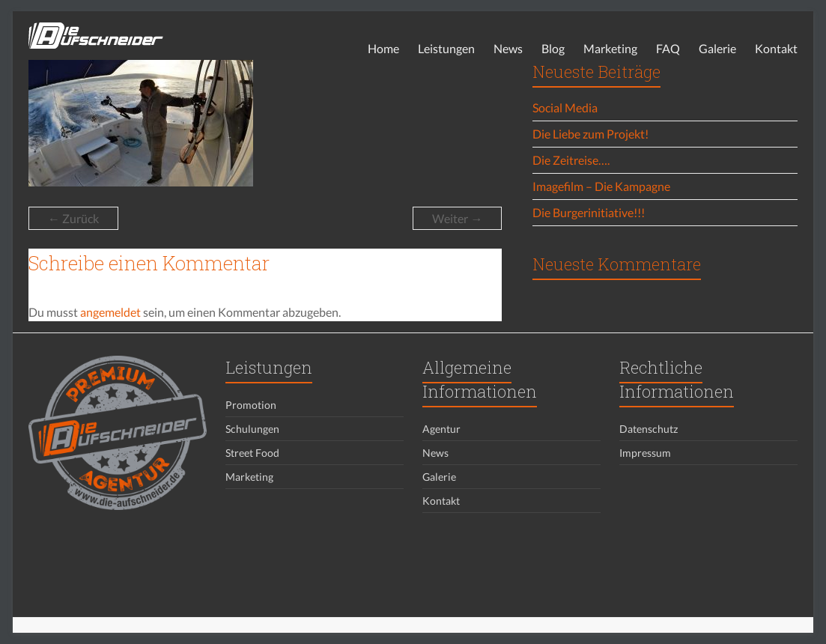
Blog (553, 48)
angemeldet (110, 312)
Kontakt (776, 48)
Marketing (610, 48)
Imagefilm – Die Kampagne (601, 186)
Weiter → (457, 218)
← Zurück (73, 218)
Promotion (251, 405)
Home (383, 48)
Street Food (252, 453)
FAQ (668, 48)
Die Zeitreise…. (571, 160)
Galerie (717, 48)
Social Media (565, 107)
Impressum (645, 453)
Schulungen (252, 429)
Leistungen (446, 48)
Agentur (441, 429)
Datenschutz (649, 429)
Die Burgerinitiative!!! (589, 212)
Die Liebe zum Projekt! (590, 134)
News (508, 48)
